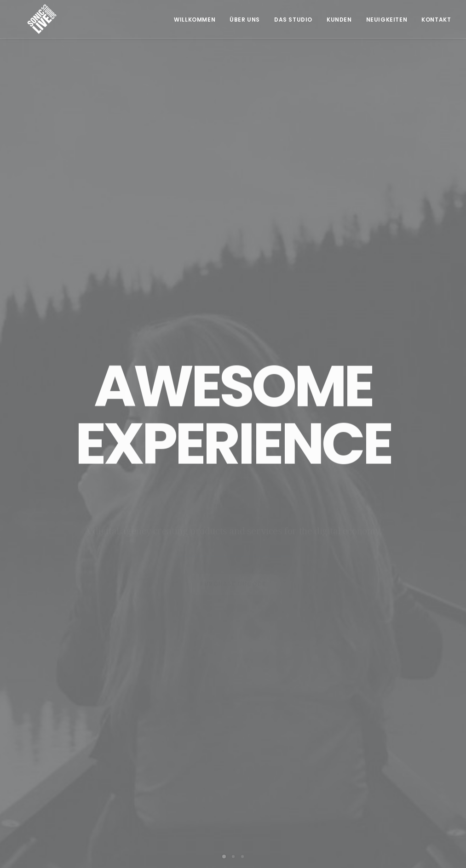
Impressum (377, 764)
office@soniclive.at (157, 793)
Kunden (339, 20)
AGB (366, 748)
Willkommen (195, 20)
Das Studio (293, 20)
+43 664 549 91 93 (155, 770)
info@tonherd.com (157, 782)
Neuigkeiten (387, 20)
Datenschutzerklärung (396, 779)
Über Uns (245, 20)
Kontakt (436, 20)
